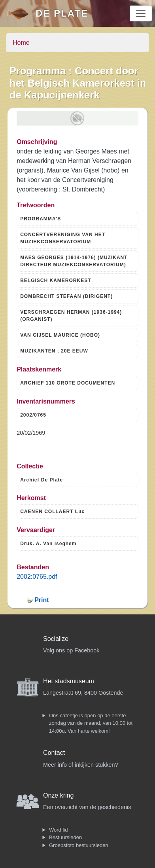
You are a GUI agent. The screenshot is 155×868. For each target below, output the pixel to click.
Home (21, 43)
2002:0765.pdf (37, 577)
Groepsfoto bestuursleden (79, 845)
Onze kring (58, 795)
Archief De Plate (42, 480)
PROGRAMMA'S (41, 219)
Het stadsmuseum (69, 681)
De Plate (62, 13)
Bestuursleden (65, 837)
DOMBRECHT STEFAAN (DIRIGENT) (66, 296)
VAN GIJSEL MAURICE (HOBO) (60, 335)
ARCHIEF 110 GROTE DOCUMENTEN (68, 383)
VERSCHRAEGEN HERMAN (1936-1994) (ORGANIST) (71, 316)
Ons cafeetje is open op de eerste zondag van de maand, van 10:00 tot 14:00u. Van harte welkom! (91, 723)
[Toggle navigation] (141, 13)
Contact (54, 753)
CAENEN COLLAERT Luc (52, 512)
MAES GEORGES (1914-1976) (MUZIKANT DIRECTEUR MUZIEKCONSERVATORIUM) (74, 261)
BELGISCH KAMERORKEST (56, 280)
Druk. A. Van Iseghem (48, 544)
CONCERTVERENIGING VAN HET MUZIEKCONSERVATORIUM (63, 238)
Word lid (58, 830)
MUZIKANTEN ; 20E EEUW (54, 351)
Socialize (56, 639)
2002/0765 (33, 415)
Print (42, 600)
